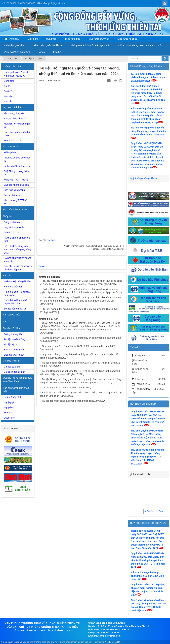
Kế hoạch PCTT (12, 153)
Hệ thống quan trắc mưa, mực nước (17, 293)
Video (42, 52)
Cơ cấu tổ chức (12, 367)
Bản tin (7, 321)
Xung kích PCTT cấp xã (16, 180)
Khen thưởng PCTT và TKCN (16, 202)
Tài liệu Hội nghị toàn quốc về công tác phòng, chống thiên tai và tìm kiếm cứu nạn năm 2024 (148, 131)
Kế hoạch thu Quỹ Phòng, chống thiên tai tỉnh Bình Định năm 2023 (147, 576)
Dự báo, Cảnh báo (13, 107)
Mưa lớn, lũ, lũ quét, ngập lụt (17, 125)
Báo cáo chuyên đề (14, 350)
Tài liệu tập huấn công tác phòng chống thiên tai (67, 401)
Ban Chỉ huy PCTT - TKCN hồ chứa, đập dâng (18, 268)
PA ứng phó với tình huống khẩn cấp (18, 260)
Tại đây (51, 240)
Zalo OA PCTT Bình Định (17, 52)
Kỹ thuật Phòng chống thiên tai (146, 66)
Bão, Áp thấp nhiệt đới (15, 119)
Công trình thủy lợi (13, 222)
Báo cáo (8, 101)
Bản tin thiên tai (12, 195)
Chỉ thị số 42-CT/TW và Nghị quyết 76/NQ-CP (16, 74)
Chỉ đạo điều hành (13, 66)
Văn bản (8, 96)
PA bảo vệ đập (11, 233)
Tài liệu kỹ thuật (12, 344)
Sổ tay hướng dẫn (13, 334)
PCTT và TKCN (11, 147)
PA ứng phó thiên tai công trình (17, 239)
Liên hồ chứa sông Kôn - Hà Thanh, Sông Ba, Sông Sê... (17, 249)
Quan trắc (51, 39)
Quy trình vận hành (14, 227)
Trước (149, 511)
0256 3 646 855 (124, 629)
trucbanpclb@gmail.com (53, 3)
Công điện (9, 81)
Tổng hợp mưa (72, 39)
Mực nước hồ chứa (127, 39)
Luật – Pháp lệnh (13, 397)
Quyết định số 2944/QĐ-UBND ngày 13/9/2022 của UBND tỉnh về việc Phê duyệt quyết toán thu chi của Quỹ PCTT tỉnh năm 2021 (148, 560)
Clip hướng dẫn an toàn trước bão (60, 388)
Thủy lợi (7, 216)
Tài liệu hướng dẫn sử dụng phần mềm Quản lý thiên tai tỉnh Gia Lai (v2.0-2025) (149, 77)
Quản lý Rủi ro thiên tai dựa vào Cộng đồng (17, 379)
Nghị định (9, 407)
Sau (162, 511)
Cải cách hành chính (14, 372)
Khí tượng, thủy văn (14, 113)
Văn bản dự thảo (12, 315)
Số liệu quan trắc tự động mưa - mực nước (140, 45)
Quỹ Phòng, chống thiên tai (16, 173)
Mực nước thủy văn (99, 39)
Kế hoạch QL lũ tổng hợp (17, 166)
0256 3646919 (12, 3)
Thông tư (8, 413)
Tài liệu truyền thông (14, 339)
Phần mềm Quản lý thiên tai (48, 45)
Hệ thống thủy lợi (13, 287)
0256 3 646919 (107, 629)
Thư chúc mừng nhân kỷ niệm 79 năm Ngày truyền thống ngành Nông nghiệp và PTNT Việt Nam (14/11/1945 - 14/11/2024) (147, 457)
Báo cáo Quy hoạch (14, 355)
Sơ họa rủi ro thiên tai (15, 309)
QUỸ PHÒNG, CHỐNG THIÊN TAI (148, 523)
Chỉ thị (7, 86)
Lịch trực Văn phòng (14, 190)
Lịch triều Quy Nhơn (15, 45)
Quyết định (10, 91)
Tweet (42, 266)
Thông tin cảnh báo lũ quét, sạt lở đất (90, 45)
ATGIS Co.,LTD (112, 642)
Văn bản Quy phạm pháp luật (16, 390)
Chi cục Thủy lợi (12, 361)
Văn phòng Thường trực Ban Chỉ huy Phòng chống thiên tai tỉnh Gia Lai (57, 642)
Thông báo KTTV (13, 141)
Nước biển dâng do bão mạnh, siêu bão (16, 302)
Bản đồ (7, 276)
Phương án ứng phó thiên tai (17, 159)
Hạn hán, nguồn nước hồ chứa (17, 134)
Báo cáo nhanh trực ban (16, 185)
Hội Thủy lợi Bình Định (15, 210)
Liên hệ (57, 52)
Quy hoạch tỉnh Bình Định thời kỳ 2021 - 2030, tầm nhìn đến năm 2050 (79, 346)
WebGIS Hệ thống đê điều (17, 281)
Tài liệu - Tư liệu (11, 328)
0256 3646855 (28, 3)
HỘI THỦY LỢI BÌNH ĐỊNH (144, 404)
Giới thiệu (33, 39)
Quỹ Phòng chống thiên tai (144, 178)
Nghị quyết (9, 402)
